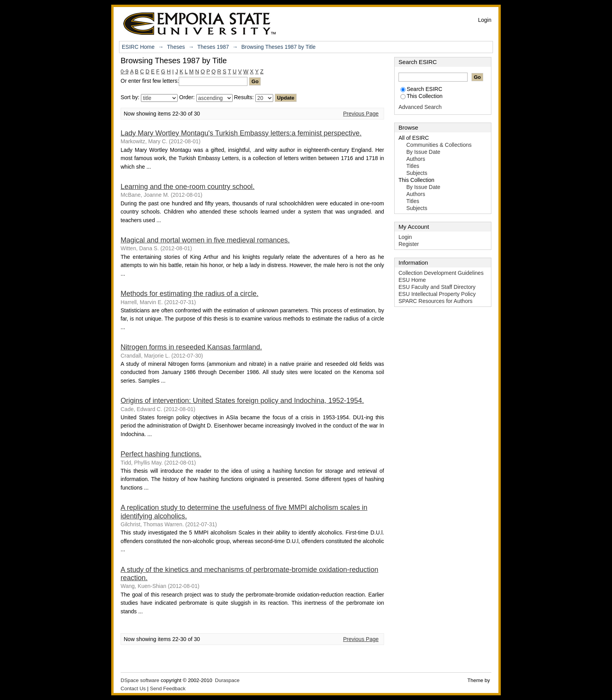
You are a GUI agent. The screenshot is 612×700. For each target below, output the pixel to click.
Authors (416, 159)
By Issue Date (423, 152)
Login (485, 20)
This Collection (422, 96)
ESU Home (412, 280)
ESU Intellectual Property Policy (437, 294)
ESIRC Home (138, 47)
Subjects (417, 173)
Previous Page (361, 114)
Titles (413, 166)
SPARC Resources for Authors (436, 301)
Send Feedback (168, 688)
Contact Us (133, 688)
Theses (176, 47)
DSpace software (140, 680)
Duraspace (227, 680)
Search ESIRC (421, 89)
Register (409, 244)
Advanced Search (420, 107)
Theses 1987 (213, 47)
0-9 (125, 71)
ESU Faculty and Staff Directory (437, 287)
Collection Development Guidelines (441, 273)
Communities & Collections (439, 145)
